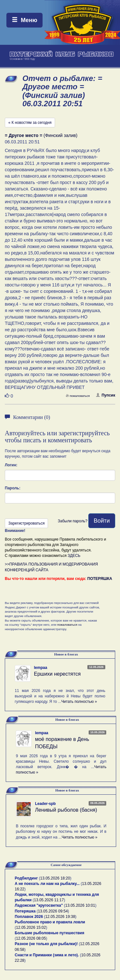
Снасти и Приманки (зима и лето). (47, 955)
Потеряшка (25, 911)
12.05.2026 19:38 (60, 917)
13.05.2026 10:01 (80, 905)
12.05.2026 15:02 (31, 928)
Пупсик (106, 395)
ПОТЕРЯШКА (100, 579)
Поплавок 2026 (29, 917)
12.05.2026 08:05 (31, 938)
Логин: (11, 465)
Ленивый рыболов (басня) (66, 810)
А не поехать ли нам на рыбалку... (47, 884)
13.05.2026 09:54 (53, 911)
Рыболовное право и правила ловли (50, 922)
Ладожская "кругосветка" (39, 905)
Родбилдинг (26, 878)
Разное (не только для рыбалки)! (46, 944)
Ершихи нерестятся (57, 674)
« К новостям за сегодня (30, 123)
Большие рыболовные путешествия (49, 933)
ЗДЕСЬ (74, 556)
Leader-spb (45, 804)
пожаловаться (78, 396)
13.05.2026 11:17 (49, 900)
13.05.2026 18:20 (55, 878)
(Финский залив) (41, 135)
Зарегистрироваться (26, 523)
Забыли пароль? (72, 521)
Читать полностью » (79, 702)
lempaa (40, 668)
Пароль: (13, 488)
